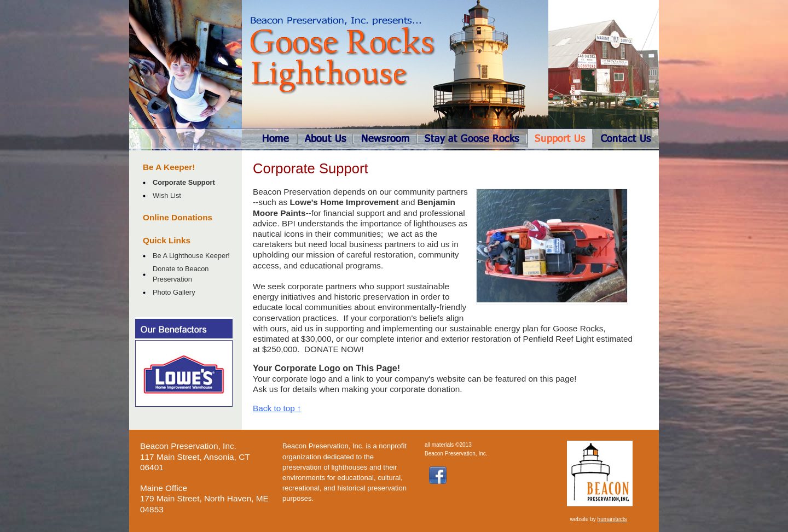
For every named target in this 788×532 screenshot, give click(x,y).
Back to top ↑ (277, 408)
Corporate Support (184, 182)
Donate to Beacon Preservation (181, 274)
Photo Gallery (174, 292)
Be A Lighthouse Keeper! (191, 256)
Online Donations (178, 217)
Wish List (167, 195)
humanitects (612, 519)
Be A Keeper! (169, 167)
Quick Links (167, 240)
